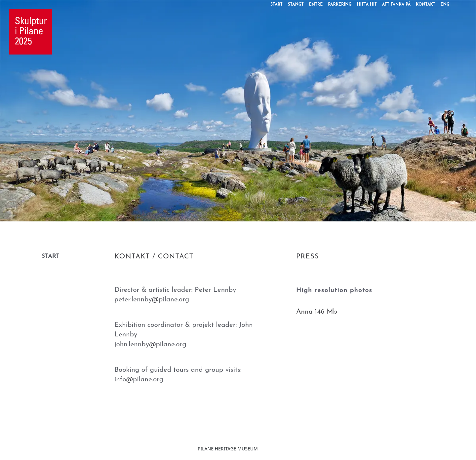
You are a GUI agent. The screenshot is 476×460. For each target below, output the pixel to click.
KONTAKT (426, 5)
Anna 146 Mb (317, 312)
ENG (445, 5)
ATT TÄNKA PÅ (396, 5)
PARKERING (340, 5)
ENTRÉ (316, 5)
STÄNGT (296, 5)
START (277, 5)
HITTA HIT (367, 5)
